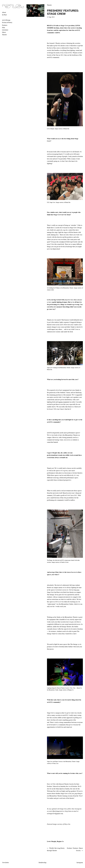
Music (4, 32)
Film (3, 28)
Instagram (80, 863)
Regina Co (60, 841)
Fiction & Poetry (7, 22)
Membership (42, 863)
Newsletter (5, 863)
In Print (4, 15)
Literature (5, 30)
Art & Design (6, 20)
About (4, 12)
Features (5, 25)
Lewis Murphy (52, 841)
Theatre (4, 35)
